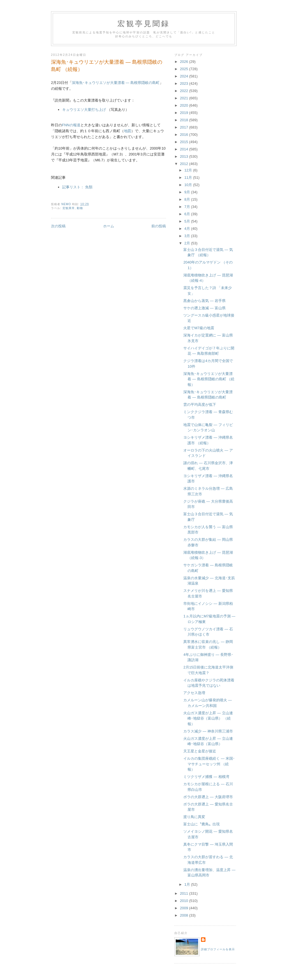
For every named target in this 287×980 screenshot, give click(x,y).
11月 (189, 178)
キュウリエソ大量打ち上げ (84, 110)
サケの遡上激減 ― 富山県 (204, 308)
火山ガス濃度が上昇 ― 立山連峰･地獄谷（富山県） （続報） (208, 718)
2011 (185, 893)
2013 (185, 156)
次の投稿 (58, 226)
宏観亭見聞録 (144, 24)
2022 (185, 91)
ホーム (109, 226)
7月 (188, 207)
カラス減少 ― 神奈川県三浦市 (208, 731)
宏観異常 (69, 208)
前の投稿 (159, 226)
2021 (185, 98)
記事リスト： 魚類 (77, 187)
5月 (188, 221)
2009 (185, 908)
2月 (188, 243)
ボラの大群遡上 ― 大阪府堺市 (208, 797)
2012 (185, 164)
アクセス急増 (194, 693)
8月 (188, 199)
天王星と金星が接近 (200, 751)
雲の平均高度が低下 (200, 405)
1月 (188, 884)
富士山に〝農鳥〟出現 (202, 824)
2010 (185, 901)
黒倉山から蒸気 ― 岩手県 (204, 301)
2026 (185, 62)
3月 (188, 236)
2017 (185, 127)
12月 (189, 170)
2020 (185, 105)
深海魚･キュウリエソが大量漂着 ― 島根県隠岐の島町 (116, 83)
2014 (185, 149)
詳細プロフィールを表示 (218, 949)
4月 (188, 229)
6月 (188, 214)
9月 (188, 192)
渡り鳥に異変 (194, 817)
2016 (185, 135)
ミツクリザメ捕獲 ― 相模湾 (206, 777)
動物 (80, 208)
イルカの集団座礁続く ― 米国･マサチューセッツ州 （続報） (209, 764)
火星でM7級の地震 (199, 328)
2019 (185, 113)
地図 (128, 131)
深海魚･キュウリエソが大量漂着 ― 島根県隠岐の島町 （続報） (209, 379)
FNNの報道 (71, 125)
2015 (185, 142)
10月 (189, 185)
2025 (185, 69)
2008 (185, 915)
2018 (185, 120)
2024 (185, 76)
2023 (185, 83)
